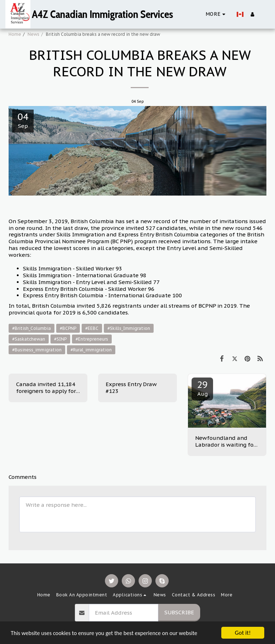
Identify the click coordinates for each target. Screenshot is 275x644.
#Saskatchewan (29, 339)
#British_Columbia (32, 328)
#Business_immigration (37, 350)
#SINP (60, 339)
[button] (264, 14)
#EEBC (92, 328)
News (33, 34)
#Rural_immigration (91, 350)
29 (202, 388)
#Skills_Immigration (129, 328)
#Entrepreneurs (92, 339)
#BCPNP (68, 328)
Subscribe (179, 612)
